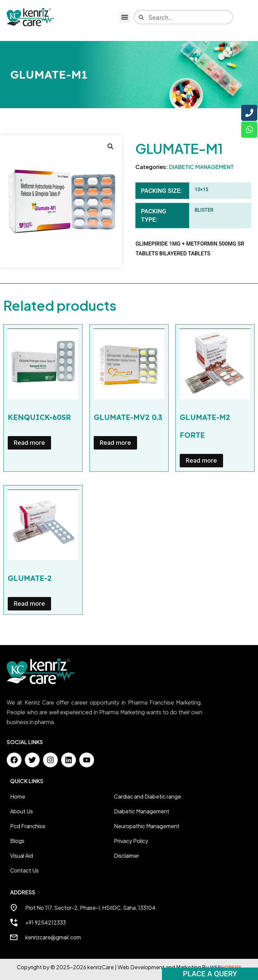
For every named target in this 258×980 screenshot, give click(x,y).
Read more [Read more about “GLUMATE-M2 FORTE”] (201, 460)
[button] (125, 17)
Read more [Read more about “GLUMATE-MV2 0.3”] (115, 443)
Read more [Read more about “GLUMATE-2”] (29, 604)
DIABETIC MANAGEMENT (201, 167)
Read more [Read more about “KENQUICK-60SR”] (29, 443)
